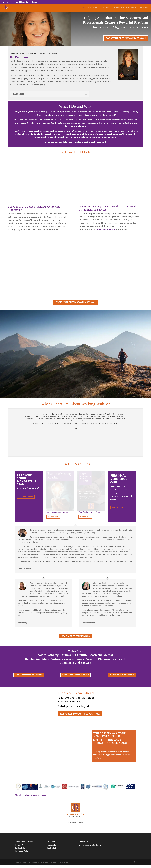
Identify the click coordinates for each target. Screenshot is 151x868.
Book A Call (52, 848)
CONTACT (144, 7)
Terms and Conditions (24, 842)
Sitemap (19, 862)
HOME (83, 7)
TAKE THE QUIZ (118, 507)
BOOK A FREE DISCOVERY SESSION (29, 675)
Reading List (52, 845)
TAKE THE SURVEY (26, 497)
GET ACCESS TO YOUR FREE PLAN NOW (80, 714)
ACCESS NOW (53, 517)
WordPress (64, 862)
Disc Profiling (53, 842)
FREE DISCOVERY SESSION (99, 7)
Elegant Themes (41, 862)
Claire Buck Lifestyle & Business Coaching (32, 795)
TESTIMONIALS (118, 7)
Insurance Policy (22, 851)
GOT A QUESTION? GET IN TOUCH (75, 675)
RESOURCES (131, 7)
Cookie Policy (21, 848)
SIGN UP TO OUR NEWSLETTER (122, 675)
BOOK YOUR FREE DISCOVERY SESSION (126, 38)
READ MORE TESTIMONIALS (75, 636)
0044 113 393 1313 (11, 2)
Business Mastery (90, 206)
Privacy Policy (21, 845)
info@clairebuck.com (93, 845)
